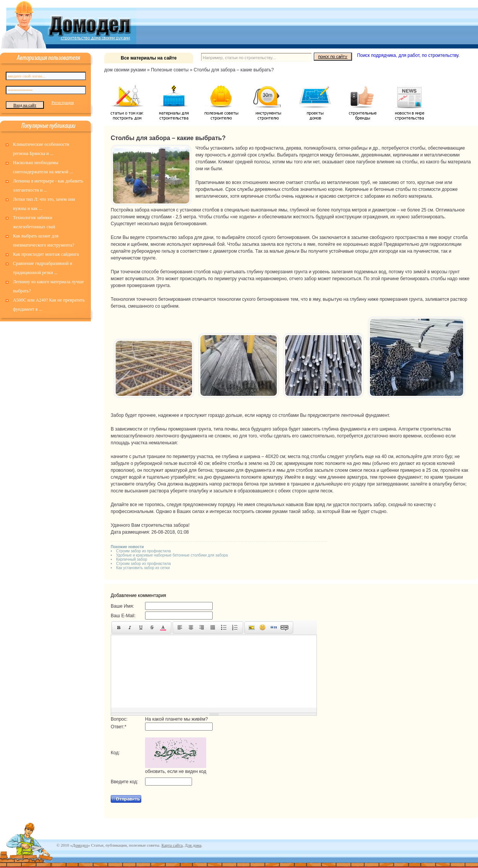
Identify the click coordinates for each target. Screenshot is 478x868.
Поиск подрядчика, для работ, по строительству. (408, 55)
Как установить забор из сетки (143, 568)
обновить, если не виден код (176, 771)
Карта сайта (172, 845)
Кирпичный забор (132, 559)
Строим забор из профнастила (143, 551)
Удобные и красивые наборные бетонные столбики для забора (172, 555)
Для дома (193, 845)
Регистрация (63, 102)
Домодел (80, 845)
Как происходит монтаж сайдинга (46, 254)
